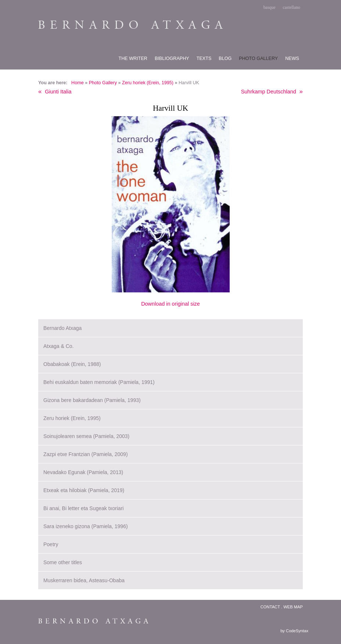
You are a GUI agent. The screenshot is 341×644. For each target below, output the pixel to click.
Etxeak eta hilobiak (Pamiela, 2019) (84, 490)
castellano (292, 7)
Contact (270, 607)
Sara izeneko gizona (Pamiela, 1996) (86, 526)
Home (78, 83)
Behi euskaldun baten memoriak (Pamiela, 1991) (99, 382)
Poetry (51, 544)
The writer (133, 58)
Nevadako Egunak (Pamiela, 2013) (83, 472)
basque (270, 7)
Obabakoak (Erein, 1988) (72, 364)
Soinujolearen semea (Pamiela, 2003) (86, 436)
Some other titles (63, 562)
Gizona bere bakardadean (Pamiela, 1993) (92, 400)
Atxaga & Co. (59, 346)
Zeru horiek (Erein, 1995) (148, 83)
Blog (225, 58)
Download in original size (170, 304)
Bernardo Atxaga (62, 328)
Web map (293, 607)
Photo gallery (258, 58)
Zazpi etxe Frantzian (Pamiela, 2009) (86, 454)
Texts (204, 58)
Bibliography (172, 58)
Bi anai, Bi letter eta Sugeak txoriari (84, 508)
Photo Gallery (103, 83)
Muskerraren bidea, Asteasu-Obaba (84, 580)
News (292, 58)
